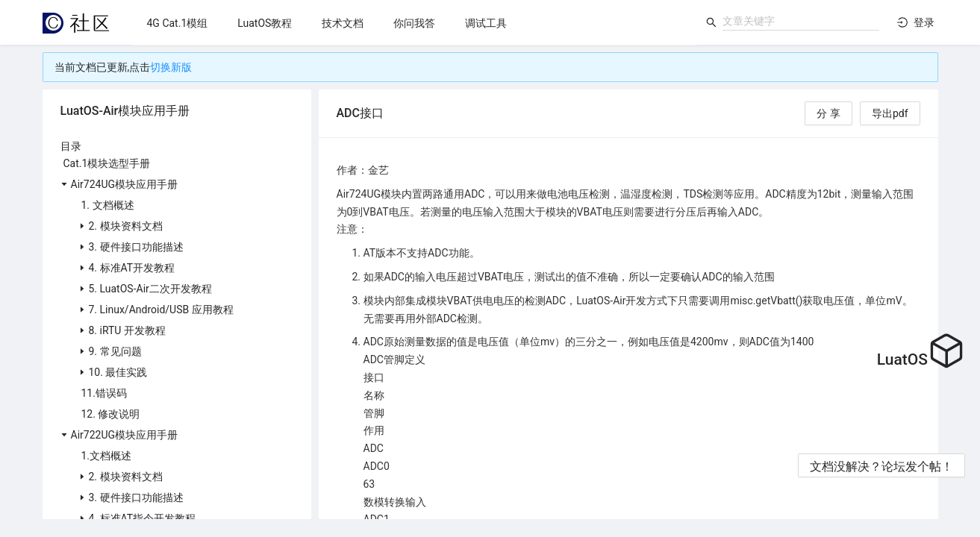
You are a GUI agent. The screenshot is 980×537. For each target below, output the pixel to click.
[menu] (415, 23)
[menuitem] (178, 23)
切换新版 (171, 67)
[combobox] (801, 21)
